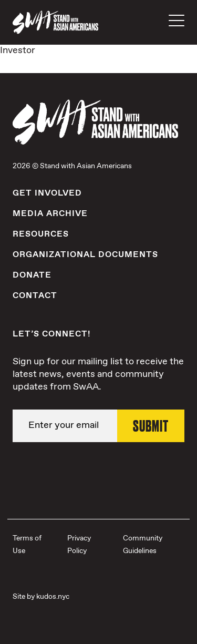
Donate (32, 275)
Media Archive (50, 214)
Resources (41, 234)
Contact (35, 296)
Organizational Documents (85, 255)
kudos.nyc (53, 597)
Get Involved (47, 193)
